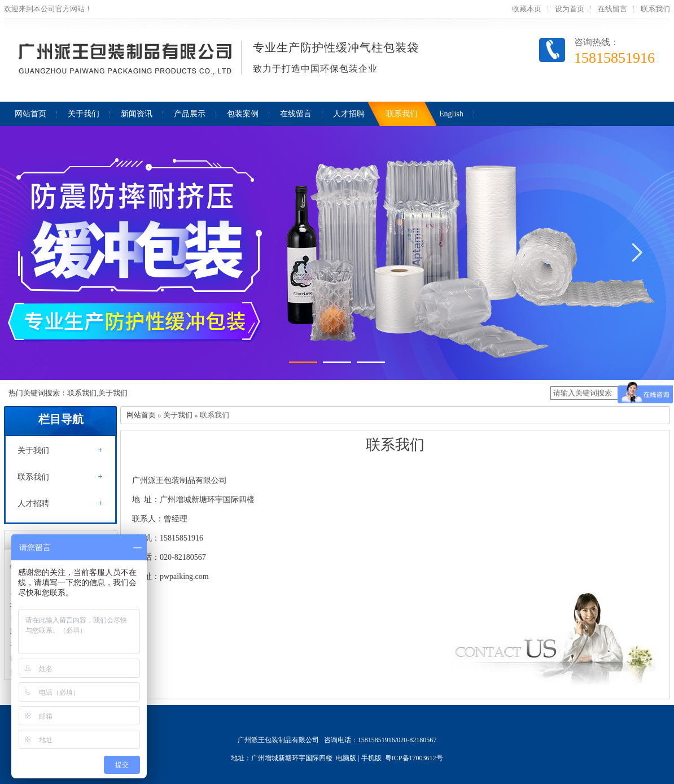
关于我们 (33, 450)
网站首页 (141, 415)
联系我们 (655, 9)
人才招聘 (33, 504)
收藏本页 (527, 9)
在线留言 (612, 9)
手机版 (371, 758)
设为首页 (570, 9)
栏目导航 (61, 419)
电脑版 (346, 758)
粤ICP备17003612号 (414, 758)
